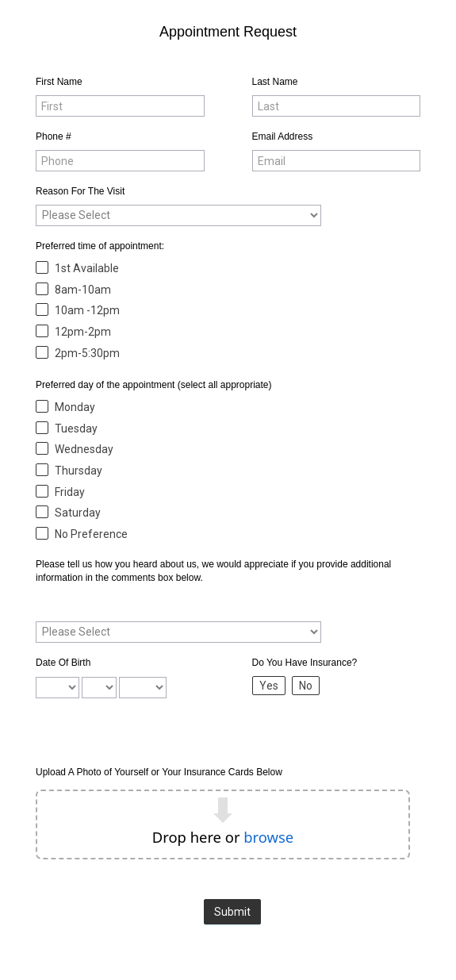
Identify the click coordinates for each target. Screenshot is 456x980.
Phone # (54, 136)
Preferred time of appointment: (100, 246)
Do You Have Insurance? (305, 663)
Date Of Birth (63, 663)
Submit (232, 912)
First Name (59, 82)
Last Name (275, 82)
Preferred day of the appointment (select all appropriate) (154, 385)
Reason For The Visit (80, 191)
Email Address (283, 136)
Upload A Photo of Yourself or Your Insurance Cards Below (159, 772)
